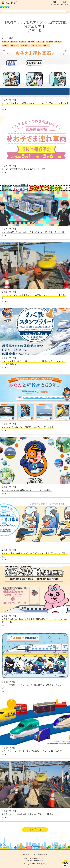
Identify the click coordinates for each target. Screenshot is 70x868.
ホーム (4, 16)
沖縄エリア (14, 42)
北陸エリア (5, 45)
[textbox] (35, 11)
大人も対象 (50, 42)
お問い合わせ (64, 3)
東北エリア (23, 42)
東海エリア (15, 22)
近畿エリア (35, 22)
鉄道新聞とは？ (55, 3)
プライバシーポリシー (40, 855)
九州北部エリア (36, 45)
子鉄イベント (40, 42)
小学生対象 (31, 42)
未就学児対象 (56, 22)
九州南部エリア (25, 45)
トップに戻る (36, 830)
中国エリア (46, 45)
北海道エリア (15, 45)
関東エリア (33, 27)
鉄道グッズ (5, 42)
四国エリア (58, 42)
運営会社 (26, 855)
